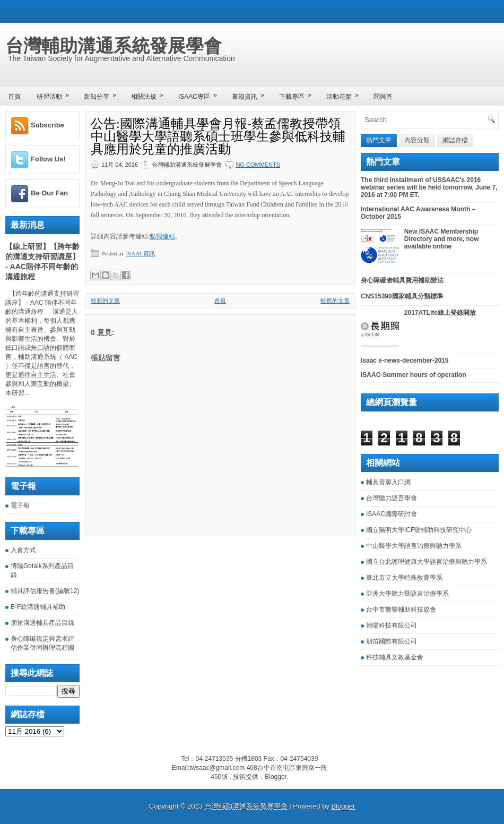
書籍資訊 (251, 93)
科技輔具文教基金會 (395, 657)
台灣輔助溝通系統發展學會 (114, 46)
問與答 (383, 97)
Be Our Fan (49, 193)
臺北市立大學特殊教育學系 (404, 578)
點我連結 (162, 236)
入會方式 (23, 550)
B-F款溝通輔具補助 (38, 607)
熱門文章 (379, 140)
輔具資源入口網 (388, 482)
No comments (258, 165)
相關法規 (151, 93)
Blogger (276, 777)
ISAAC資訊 (140, 253)
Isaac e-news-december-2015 (405, 360)
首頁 (14, 97)
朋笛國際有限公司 (392, 641)
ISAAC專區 (201, 93)
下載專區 (299, 93)
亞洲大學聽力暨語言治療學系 (407, 594)
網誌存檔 (455, 140)
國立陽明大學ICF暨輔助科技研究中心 (419, 530)
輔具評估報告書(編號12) (45, 591)
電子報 (20, 505)
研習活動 (56, 93)
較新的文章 (105, 301)
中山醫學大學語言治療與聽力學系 (414, 546)
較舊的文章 (335, 301)
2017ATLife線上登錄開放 (440, 313)
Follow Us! (48, 159)
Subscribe (47, 125)
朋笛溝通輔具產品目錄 (42, 623)
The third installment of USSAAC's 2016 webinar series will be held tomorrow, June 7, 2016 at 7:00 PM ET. (429, 187)
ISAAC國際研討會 (392, 514)
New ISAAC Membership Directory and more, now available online (442, 239)
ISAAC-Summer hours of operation (414, 375)
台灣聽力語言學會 (392, 498)
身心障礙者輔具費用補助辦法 (402, 280)
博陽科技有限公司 (392, 625)
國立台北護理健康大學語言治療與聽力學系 (427, 562)
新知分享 (103, 93)
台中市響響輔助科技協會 (401, 610)
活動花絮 (346, 93)
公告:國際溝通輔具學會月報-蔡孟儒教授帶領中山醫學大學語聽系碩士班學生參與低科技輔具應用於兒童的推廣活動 (218, 136)
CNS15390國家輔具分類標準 (402, 296)
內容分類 (417, 140)
